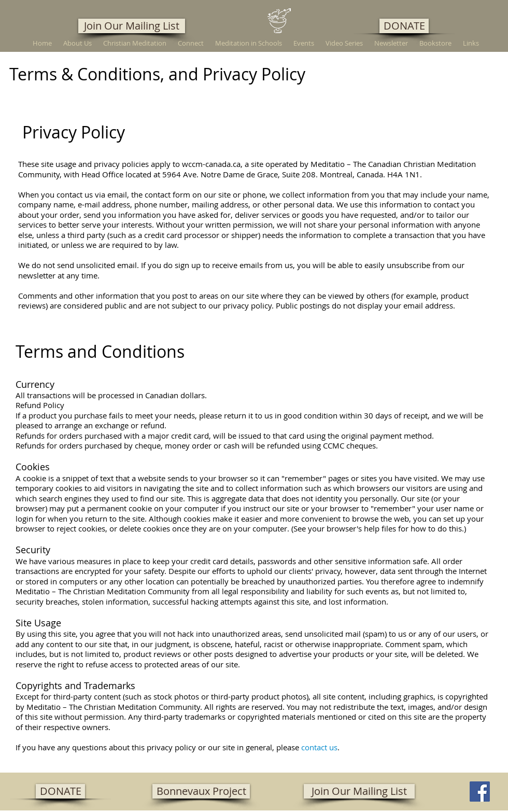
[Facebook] (480, 792)
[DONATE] (404, 26)
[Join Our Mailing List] (132, 26)
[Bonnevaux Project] (201, 791)
